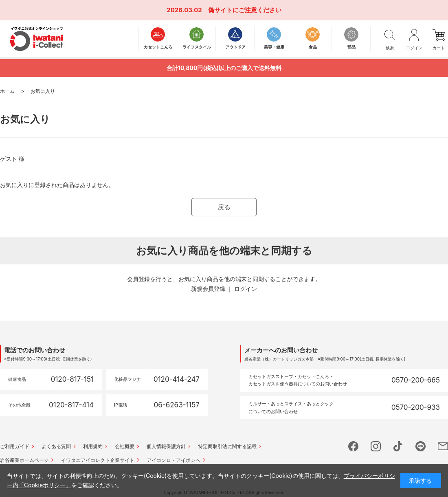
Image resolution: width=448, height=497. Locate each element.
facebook (353, 446)
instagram (376, 446)
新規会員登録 (208, 289)
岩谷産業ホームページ (24, 460)
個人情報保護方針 (166, 446)
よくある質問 (56, 446)
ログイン (246, 289)
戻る (224, 207)
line (421, 446)
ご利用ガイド (15, 446)
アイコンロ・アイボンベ (173, 460)
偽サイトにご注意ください (245, 10)
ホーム (7, 91)
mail (443, 446)
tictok (398, 446)
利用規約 (93, 446)
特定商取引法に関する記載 (227, 446)
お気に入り (43, 91)
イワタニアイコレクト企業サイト (98, 460)
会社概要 (125, 446)
